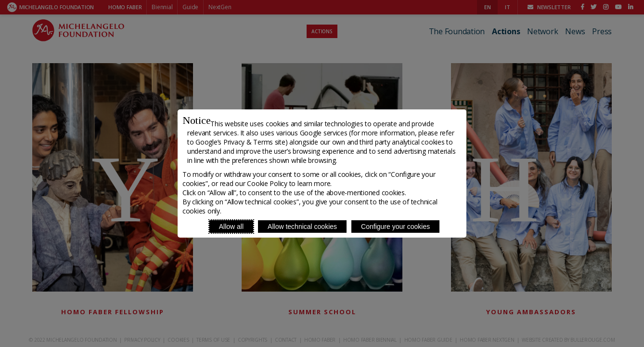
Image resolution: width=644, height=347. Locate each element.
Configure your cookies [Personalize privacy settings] (395, 227)
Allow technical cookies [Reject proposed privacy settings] (302, 227)
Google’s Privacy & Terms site (240, 142)
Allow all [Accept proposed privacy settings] (231, 227)
